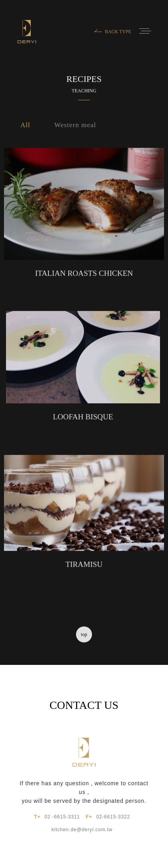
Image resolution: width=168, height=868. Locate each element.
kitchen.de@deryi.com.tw (82, 830)
